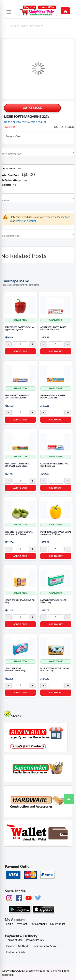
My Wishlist (58, 924)
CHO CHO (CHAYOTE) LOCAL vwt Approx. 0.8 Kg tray (19, 533)
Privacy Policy (35, 940)
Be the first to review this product (25, 122)
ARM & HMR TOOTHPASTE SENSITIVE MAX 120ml (17, 397)
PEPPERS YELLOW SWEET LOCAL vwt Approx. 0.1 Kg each (56, 533)
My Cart (22, 924)
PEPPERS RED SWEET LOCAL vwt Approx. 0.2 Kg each (20, 328)
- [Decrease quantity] (8, 344)
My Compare (39, 924)
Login (10, 924)
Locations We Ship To (46, 946)
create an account (26, 221)
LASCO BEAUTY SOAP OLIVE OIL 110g (20, 601)
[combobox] (38, 26)
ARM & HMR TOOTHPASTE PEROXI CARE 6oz (53, 397)
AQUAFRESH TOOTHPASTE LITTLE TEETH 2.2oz (53, 328)
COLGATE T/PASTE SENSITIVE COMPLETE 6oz (54, 465)
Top (67, 797)
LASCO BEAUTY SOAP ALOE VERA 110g (53, 601)
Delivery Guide (16, 952)
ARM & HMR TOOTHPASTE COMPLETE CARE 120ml (17, 465)
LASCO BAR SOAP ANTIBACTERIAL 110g (15, 670)
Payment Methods (18, 946)
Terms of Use (14, 940)
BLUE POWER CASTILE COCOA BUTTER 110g (55, 670)
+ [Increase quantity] (32, 344)
